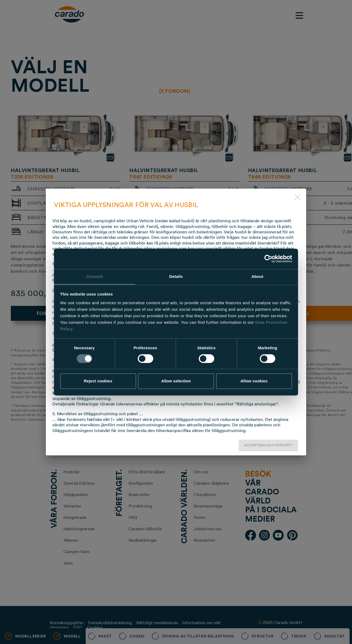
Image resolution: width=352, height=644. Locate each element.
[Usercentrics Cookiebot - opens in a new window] (268, 259)
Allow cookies (254, 381)
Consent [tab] (95, 276)
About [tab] (257, 276)
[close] (297, 197)
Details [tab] (176, 276)
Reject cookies (98, 381)
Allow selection (176, 381)
